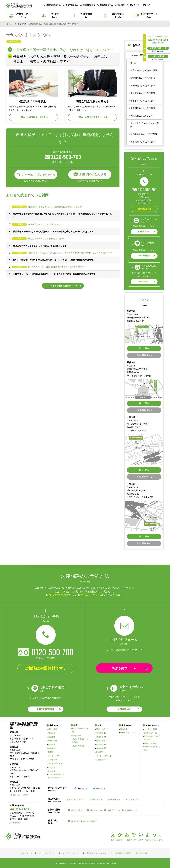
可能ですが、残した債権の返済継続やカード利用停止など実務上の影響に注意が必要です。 (55, 274)
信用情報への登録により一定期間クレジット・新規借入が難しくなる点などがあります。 (54, 231)
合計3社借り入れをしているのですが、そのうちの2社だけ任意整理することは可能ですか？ (71, 253)
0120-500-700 (147, 189)
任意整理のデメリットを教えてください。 (48, 238)
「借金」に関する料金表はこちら (92, 117)
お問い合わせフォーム (90, 595)
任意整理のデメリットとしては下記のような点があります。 (41, 246)
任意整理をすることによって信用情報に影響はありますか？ (56, 207)
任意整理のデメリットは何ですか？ (45, 224)
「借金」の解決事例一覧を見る (33, 117)
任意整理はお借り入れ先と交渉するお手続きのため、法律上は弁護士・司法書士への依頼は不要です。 (60, 59)
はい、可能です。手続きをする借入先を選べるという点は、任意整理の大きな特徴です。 (54, 260)
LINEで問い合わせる (93, 174)
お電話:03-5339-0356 (58, 595)
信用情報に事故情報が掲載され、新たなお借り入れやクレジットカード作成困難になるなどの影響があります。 (63, 216)
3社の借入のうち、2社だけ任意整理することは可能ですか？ (56, 267)
